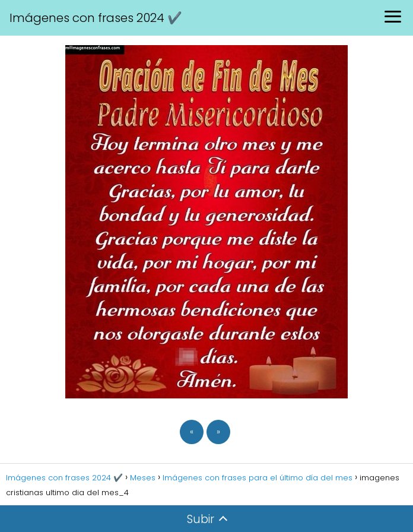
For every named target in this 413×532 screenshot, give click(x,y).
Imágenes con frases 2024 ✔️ (96, 18)
